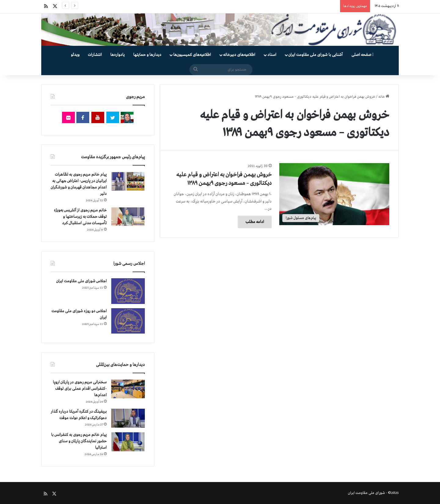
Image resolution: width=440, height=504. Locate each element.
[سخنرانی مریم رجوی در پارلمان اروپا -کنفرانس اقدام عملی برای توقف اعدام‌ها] (128, 389)
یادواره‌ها (117, 55)
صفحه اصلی (363, 55)
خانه (384, 97)
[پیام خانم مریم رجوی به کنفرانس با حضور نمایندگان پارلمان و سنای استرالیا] (128, 442)
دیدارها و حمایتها (147, 55)
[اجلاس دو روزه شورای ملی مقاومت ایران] (128, 321)
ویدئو (75, 55)
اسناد (272, 55)
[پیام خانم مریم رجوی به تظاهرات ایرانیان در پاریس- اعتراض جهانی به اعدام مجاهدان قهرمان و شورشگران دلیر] (128, 181)
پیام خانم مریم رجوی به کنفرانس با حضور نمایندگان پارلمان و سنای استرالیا (79, 441)
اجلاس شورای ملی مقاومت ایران (81, 281)
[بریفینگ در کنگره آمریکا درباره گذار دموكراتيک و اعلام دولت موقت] (128, 418)
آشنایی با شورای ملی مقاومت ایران (315, 55)
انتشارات (95, 55)
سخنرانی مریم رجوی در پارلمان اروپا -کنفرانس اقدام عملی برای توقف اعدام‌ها (80, 389)
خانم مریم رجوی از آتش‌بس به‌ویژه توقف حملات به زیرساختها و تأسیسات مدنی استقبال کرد (80, 217)
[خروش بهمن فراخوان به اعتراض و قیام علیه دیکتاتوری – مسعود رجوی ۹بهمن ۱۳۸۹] (334, 194)
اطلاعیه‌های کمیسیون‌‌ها (192, 55)
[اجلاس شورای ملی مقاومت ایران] (128, 291)
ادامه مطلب (255, 222)
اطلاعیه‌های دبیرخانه (239, 55)
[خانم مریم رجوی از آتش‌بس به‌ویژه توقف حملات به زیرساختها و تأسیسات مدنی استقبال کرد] (128, 217)
